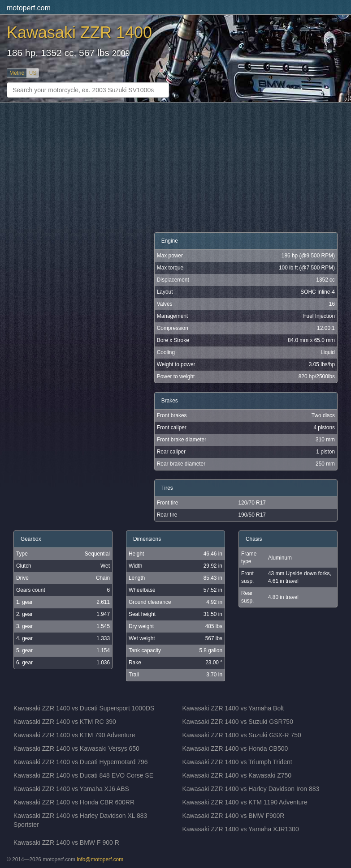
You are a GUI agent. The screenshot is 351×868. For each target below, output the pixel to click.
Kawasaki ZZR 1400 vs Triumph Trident (237, 762)
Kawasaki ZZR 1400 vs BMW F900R (234, 816)
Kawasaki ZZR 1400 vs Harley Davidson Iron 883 (251, 789)
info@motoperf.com (100, 859)
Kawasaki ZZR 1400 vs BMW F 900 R (66, 842)
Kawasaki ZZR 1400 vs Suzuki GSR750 (238, 722)
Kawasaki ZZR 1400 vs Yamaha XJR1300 (241, 829)
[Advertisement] (175, 167)
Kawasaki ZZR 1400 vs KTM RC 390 (65, 722)
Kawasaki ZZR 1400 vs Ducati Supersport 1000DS (84, 708)
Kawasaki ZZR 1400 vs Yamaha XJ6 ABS (71, 789)
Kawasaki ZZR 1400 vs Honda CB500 (235, 748)
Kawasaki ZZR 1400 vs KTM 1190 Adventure (245, 802)
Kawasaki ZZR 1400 (79, 32)
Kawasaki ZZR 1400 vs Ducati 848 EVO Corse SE (83, 775)
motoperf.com (29, 8)
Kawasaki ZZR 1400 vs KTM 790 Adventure (74, 735)
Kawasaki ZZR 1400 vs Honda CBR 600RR (74, 802)
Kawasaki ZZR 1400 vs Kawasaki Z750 (237, 775)
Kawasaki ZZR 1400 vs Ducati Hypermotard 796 (81, 762)
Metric (17, 73)
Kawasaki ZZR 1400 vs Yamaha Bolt (233, 708)
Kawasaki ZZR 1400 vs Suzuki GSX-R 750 (242, 735)
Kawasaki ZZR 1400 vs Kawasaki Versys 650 (76, 748)
